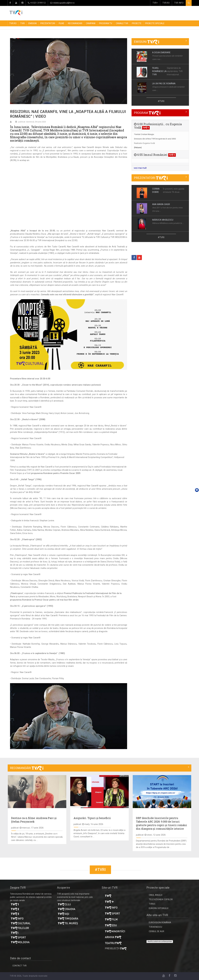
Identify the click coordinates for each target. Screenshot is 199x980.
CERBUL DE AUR (156, 931)
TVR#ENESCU (155, 927)
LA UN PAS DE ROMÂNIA (164, 84)
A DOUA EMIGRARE (161, 52)
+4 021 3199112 (37, 3)
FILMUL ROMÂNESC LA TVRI (159, 71)
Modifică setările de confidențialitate (160, 941)
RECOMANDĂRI (75, 23)
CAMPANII (91, 23)
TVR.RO (166, 3)
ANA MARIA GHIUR (161, 204)
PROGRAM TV (106, 23)
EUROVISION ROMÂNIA (160, 923)
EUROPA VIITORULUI (159, 908)
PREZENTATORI (48, 23)
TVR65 (152, 904)
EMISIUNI (32, 23)
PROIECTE (137, 23)
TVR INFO (179, 3)
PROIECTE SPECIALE (155, 23)
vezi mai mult (140, 168)
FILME (61, 23)
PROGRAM (147, 113)
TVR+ (155, 3)
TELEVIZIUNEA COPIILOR (161, 900)
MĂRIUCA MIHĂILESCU (163, 220)
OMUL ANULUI (156, 895)
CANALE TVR (122, 23)
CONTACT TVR (19, 966)
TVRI (22, 23)
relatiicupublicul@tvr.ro (62, 3)
